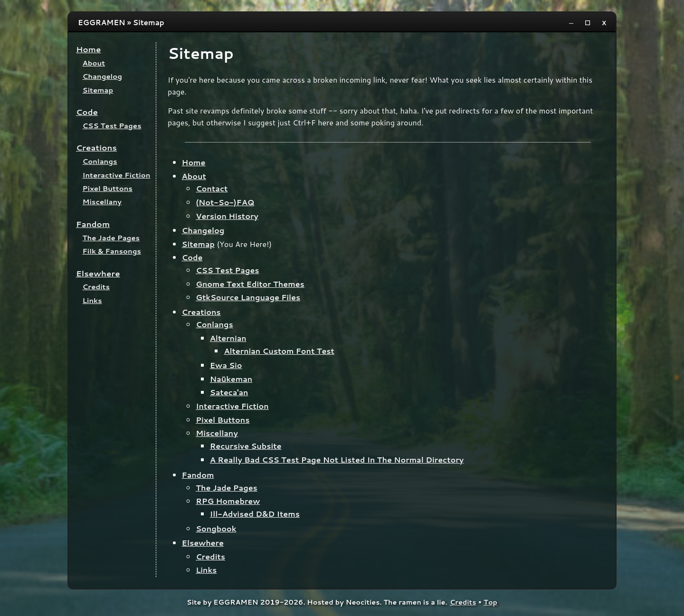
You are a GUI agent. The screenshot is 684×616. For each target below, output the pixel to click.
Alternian (228, 338)
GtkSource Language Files (248, 297)
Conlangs (100, 161)
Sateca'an (229, 392)
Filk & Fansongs (112, 251)
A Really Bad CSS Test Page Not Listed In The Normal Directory (337, 460)
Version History (227, 216)
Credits (96, 287)
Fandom (93, 224)
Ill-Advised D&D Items (255, 514)
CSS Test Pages (112, 126)
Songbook (216, 528)
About (94, 63)
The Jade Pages (111, 238)
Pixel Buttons (108, 188)
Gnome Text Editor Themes (250, 284)
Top (490, 602)
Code (87, 112)
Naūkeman (231, 379)
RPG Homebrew (228, 501)
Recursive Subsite (246, 446)
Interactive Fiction (117, 175)
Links (92, 300)
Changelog (102, 76)
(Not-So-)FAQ (225, 202)
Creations (96, 147)
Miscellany (102, 202)
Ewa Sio (226, 365)
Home (88, 49)
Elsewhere (98, 273)
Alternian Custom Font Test (279, 351)
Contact (212, 188)
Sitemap (98, 90)
